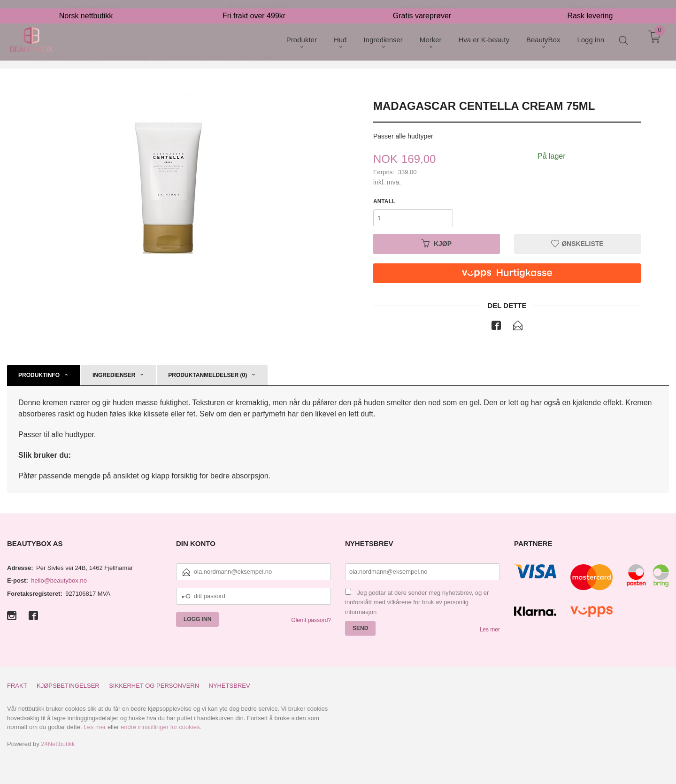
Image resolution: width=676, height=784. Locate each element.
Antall (384, 201)
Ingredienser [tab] (114, 375)
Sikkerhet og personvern (154, 686)
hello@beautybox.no (59, 580)
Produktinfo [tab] (39, 375)
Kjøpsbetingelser (68, 686)
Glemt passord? (311, 620)
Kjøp (437, 244)
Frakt (17, 686)
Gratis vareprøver (422, 7)
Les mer (490, 630)
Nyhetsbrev (230, 686)
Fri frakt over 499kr (254, 7)
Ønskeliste (577, 244)
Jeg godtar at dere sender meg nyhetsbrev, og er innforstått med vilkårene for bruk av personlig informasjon (417, 602)
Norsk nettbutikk (86, 7)
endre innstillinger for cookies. (161, 727)
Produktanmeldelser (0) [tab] (207, 375)
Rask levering (590, 7)
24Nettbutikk (58, 744)
